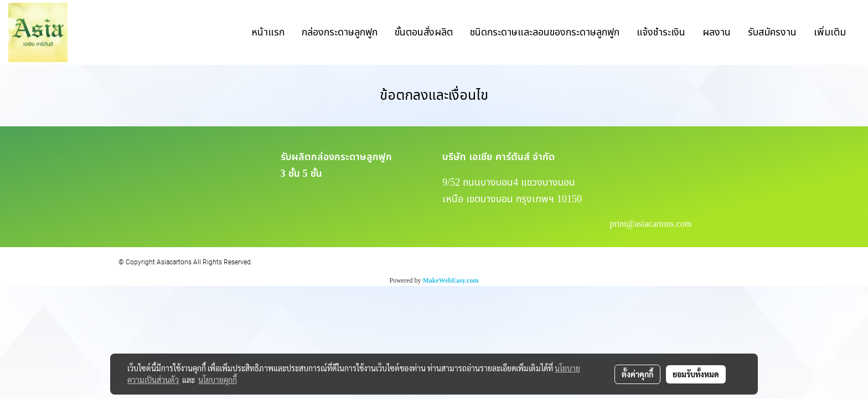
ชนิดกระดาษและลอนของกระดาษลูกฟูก (545, 32)
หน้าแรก (268, 32)
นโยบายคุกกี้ (218, 380)
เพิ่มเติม (830, 32)
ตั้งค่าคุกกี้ (637, 374)
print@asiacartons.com (651, 224)
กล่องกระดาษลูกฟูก (340, 32)
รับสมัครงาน (772, 32)
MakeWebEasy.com (451, 280)
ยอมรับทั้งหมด (696, 374)
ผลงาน (717, 32)
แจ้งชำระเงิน (661, 32)
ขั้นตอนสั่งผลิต (424, 32)
